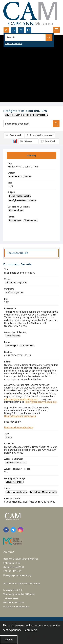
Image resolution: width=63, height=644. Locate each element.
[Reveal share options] (14, 30)
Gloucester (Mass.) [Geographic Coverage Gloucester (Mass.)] (15, 482)
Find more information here (19, 428)
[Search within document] (56, 124)
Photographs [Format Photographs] (15, 220)
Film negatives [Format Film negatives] (31, 220)
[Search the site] (25, 38)
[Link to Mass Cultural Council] (13, 541)
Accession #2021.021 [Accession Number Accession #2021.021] (16, 463)
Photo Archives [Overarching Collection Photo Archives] (16, 210)
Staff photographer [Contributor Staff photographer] (14, 293)
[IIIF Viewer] (28, 141)
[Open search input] (6, 30)
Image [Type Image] (9, 437)
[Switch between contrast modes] (28, 30)
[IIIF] (15, 141)
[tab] (32, 155)
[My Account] (21, 30)
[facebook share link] (6, 530)
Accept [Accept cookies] (9, 640)
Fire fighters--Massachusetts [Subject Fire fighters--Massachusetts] (23, 200)
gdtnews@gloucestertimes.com (21, 399)
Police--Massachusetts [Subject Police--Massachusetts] (20, 196)
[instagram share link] (20, 530)
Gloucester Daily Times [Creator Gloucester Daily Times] (20, 176)
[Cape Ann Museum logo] (30, 14)
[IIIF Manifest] (49, 141)
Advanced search (13, 44)
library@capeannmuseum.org (41, 402)
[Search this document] (28, 124)
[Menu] (56, 30)
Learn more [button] (31, 630)
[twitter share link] (13, 530)
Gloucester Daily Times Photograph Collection (26, 115)
